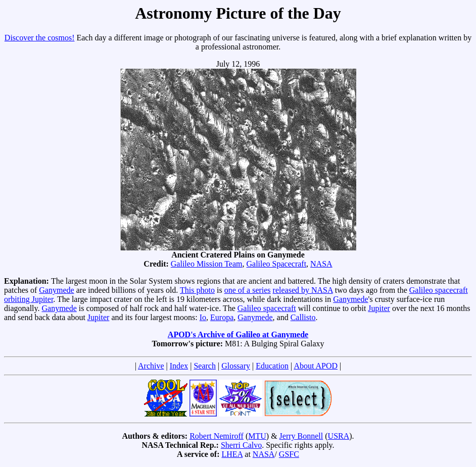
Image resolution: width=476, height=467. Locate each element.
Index (179, 366)
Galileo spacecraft (267, 308)
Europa (222, 317)
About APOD (316, 366)
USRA (339, 436)
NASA (321, 264)
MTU (257, 436)
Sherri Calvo (241, 445)
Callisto (303, 317)
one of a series (248, 290)
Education (272, 366)
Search (205, 366)
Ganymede (56, 290)
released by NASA (303, 290)
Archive (151, 366)
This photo (197, 290)
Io (203, 317)
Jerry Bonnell (301, 436)
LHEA (232, 454)
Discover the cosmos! (40, 38)
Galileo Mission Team (207, 264)
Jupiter (379, 308)
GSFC (289, 454)
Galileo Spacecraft (276, 264)
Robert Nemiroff (217, 436)
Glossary (236, 366)
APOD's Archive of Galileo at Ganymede (238, 334)
